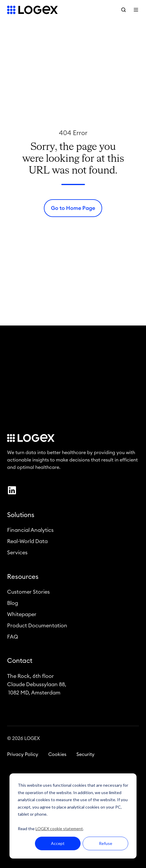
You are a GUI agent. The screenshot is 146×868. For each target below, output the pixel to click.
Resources (23, 578)
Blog (13, 604)
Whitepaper (22, 616)
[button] (123, 10)
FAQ (13, 638)
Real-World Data (27, 542)
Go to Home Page (73, 208)
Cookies (57, 756)
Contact (20, 662)
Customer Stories (28, 593)
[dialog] (73, 816)
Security (85, 756)
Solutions (21, 516)
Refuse (106, 843)
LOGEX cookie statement (59, 829)
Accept (58, 843)
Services (17, 554)
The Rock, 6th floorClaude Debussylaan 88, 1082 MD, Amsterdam (37, 685)
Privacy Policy (23, 756)
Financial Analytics (30, 531)
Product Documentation (37, 627)
